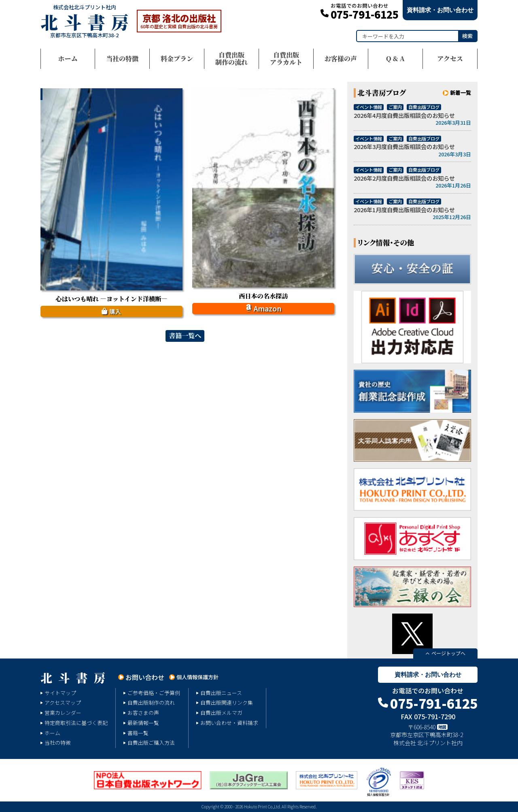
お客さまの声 (143, 713)
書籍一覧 (138, 733)
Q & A (395, 59)
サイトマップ (60, 693)
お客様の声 (341, 59)
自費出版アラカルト (286, 59)
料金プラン (177, 59)
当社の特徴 (122, 59)
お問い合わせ (145, 677)
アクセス (450, 59)
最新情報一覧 (143, 723)
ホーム (68, 59)
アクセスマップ (63, 702)
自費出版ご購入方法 (151, 743)
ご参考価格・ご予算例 (154, 693)
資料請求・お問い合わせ (440, 10)
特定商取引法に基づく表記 (76, 723)
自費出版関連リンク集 (227, 702)
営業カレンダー (63, 713)
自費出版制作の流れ (231, 59)
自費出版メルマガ (221, 713)
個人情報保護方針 (197, 677)
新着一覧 (461, 93)
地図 (442, 727)
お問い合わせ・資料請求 (229, 723)
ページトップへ (448, 653)
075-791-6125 (365, 12)
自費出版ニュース (221, 693)
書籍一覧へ (185, 336)
